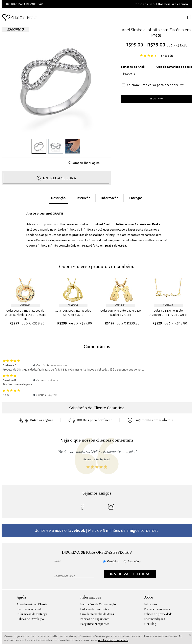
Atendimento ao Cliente (32, 604)
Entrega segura (36, 420)
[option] (55, 4)
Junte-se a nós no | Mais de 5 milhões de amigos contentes (97, 530)
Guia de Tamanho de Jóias (97, 614)
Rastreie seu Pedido (29, 609)
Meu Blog (150, 624)
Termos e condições (157, 609)
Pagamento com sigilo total (151, 420)
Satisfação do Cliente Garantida (97, 408)
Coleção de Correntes (95, 609)
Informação (110, 198)
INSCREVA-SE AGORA (130, 574)
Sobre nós (150, 604)
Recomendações (154, 619)
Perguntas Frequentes (95, 624)
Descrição (58, 198)
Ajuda (21, 597)
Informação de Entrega (32, 614)
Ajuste (31, 213)
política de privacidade (113, 640)
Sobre (148, 597)
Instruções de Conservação (98, 604)
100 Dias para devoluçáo (90, 420)
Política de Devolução (30, 619)
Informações (91, 597)
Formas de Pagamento (95, 619)
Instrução (84, 198)
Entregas (136, 198)
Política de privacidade (158, 614)
